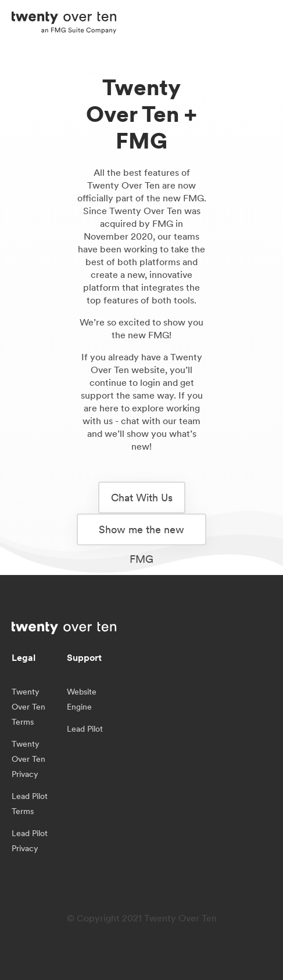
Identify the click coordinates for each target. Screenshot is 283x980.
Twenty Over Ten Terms (28, 707)
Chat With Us (142, 498)
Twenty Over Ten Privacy (28, 759)
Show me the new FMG (141, 534)
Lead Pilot (85, 729)
